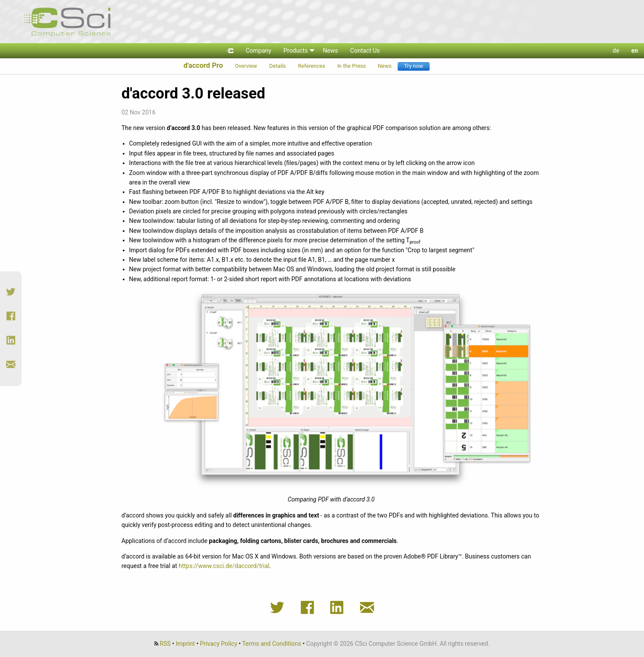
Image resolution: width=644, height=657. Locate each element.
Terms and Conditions (272, 644)
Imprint (185, 644)
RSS (165, 644)
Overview (246, 66)
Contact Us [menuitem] (365, 51)
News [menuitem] (330, 51)
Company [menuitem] (258, 51)
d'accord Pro (203, 65)
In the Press (351, 66)
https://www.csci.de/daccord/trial (224, 566)
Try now (414, 66)
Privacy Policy (219, 644)
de (616, 51)
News (385, 66)
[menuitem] (230, 51)
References (311, 66)
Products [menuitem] (296, 51)
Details (278, 66)
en (635, 51)
